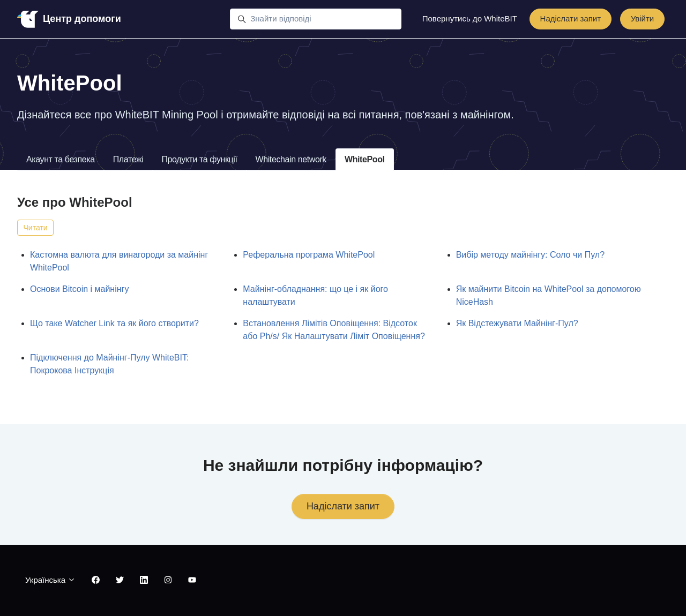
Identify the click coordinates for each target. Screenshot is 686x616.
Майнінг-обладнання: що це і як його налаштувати (315, 295)
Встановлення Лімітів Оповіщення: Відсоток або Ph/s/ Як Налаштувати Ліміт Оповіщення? (334, 330)
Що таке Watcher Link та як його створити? (114, 323)
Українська (50, 580)
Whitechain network (291, 159)
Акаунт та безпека (61, 159)
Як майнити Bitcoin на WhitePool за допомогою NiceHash (549, 295)
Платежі (128, 159)
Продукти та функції (199, 159)
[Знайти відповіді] (316, 19)
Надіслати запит (571, 18)
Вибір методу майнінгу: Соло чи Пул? (530, 255)
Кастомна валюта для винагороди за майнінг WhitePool (119, 261)
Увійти (643, 18)
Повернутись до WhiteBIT (470, 18)
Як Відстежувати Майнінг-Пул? (517, 323)
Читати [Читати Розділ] (36, 228)
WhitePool (365, 159)
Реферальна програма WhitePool (309, 255)
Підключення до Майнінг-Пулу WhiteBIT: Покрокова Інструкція (109, 364)
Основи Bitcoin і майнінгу (79, 289)
